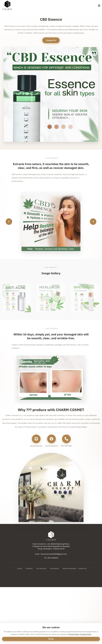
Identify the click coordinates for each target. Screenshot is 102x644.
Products (29, 568)
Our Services (41, 568)
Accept (51, 639)
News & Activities (70, 568)
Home (20, 568)
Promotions (54, 568)
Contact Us (82, 568)
